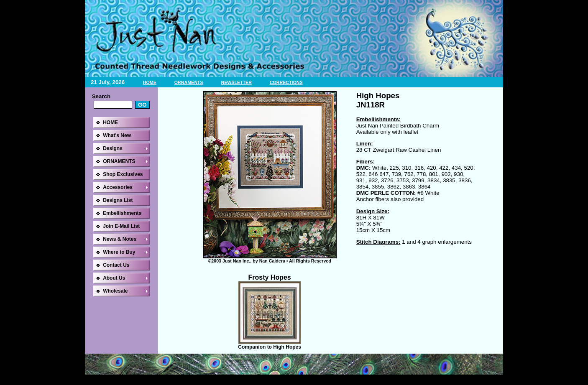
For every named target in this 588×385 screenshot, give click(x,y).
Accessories (118, 187)
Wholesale (115, 291)
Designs (113, 148)
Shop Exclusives (123, 174)
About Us (114, 278)
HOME (150, 82)
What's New (117, 135)
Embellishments (122, 213)
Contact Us (116, 265)
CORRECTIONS (286, 82)
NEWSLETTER (236, 82)
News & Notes (120, 239)
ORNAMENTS (189, 82)
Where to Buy (119, 252)
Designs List (118, 200)
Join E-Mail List (121, 226)
